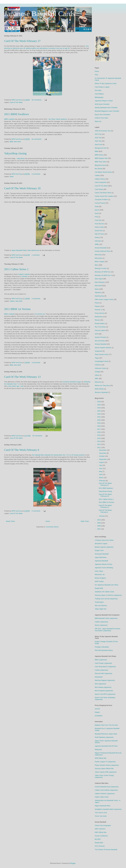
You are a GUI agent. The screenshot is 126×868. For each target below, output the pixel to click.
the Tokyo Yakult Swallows (58, 119)
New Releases (100, 282)
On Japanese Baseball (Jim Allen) (106, 585)
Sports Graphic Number (103, 348)
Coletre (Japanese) (101, 670)
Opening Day (99, 296)
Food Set (98, 220)
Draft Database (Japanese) (104, 737)
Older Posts (85, 521)
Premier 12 (99, 310)
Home (48, 521)
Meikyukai (98, 749)
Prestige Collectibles (102, 647)
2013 (99, 441)
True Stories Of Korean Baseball (106, 850)
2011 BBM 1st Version (17, 309)
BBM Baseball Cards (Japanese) (106, 618)
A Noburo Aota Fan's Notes (104, 540)
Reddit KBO (99, 843)
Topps (97, 358)
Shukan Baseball (101, 344)
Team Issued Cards (102, 354)
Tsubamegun (99, 602)
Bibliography (99, 97)
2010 (99, 520)
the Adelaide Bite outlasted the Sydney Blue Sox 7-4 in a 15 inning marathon (58, 455)
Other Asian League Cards (104, 299)
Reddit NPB (99, 588)
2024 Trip (98, 141)
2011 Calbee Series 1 (16, 269)
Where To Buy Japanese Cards (106, 83)
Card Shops (99, 189)
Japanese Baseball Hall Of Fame (106, 746)
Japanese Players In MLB (104, 101)
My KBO (98, 839)
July (101, 465)
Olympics (98, 292)
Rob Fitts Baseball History (104, 650)
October (102, 456)
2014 (99, 438)
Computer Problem (101, 200)
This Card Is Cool (101, 813)
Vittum (97, 375)
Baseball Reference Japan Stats (106, 734)
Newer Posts (10, 521)
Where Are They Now (102, 385)
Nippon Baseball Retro (103, 806)
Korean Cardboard (101, 836)
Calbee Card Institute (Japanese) (106, 790)
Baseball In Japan (101, 544)
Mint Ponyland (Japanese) (104, 691)
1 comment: (36, 255)
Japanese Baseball (101, 561)
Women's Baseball (101, 392)
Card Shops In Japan (102, 87)
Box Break (98, 169)
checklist (24, 276)
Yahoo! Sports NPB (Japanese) (106, 772)
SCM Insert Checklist (102, 104)
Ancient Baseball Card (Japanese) (107, 787)
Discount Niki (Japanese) (103, 673)
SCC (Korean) (100, 846)
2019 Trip (98, 138)
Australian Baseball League (72, 382)
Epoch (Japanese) (101, 625)
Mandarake (99, 677)
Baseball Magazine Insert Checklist (107, 111)
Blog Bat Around (100, 165)
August (102, 462)
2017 (99, 429)
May (101, 471)
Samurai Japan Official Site (104, 769)
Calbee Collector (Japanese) (105, 794)
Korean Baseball (100, 248)
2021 (99, 417)
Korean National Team (102, 251)
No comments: (37, 100)
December (103, 450)
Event (97, 213)
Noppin (97, 712)
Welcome (98, 382)
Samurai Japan (100, 330)
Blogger (73, 863)
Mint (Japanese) (100, 684)
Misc (96, 265)
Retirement (99, 317)
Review (97, 320)
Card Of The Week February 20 (22, 188)
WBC (97, 379)
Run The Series (100, 327)
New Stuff (17, 142)
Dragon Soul (99, 550)
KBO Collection (100, 829)
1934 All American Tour (103, 131)
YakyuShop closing (15, 153)
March (102, 478)
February (102, 481)
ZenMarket (99, 716)
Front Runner (99, 224)
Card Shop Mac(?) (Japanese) (105, 667)
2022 (99, 414)
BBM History (99, 155)
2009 (99, 523)
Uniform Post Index (101, 118)
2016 (99, 432)
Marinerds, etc (100, 574)
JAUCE (97, 709)
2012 (99, 444)
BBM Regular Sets (101, 158)
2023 (99, 411)
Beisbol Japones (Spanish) (104, 547)
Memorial (98, 255)
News (12, 177)
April (101, 474)
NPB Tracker (99, 581)
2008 (99, 526)
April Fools (98, 145)
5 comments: (36, 511)
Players (97, 306)
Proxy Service (100, 313)
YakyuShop (21, 158)
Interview (98, 241)
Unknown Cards (100, 368)
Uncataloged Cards (101, 361)
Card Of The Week (16, 102)
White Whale (99, 389)
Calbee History (100, 179)
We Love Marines (101, 606)
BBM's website (9, 119)
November (103, 453)
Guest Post (99, 231)
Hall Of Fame (99, 234)
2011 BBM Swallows (17, 114)
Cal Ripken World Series (103, 172)
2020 (99, 420)
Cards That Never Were (103, 193)
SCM (97, 334)
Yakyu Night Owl (100, 609)
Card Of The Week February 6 (22, 450)
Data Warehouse (33, 250)
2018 (99, 426)
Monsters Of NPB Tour (103, 272)
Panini (97, 303)
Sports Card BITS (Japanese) (105, 694)
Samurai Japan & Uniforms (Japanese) (108, 595)
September (103, 459)
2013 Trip (98, 134)
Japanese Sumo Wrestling (104, 568)
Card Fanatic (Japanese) (103, 663)
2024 (99, 408)
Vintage (97, 372)
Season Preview (100, 337)
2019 (99, 423)
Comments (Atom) (52, 527)
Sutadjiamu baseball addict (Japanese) (108, 809)
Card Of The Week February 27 (22, 41)
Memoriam (98, 258)
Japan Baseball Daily (19, 250)
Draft (96, 206)
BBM (11, 142)
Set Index (98, 90)
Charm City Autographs (103, 825)
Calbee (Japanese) (101, 622)
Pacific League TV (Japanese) (105, 762)
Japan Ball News (101, 557)
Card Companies (101, 182)
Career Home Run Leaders (104, 196)
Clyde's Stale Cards (102, 797)
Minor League (100, 262)
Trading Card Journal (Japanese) (106, 599)
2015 (99, 435)
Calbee (12, 301)
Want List (98, 121)
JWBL (97, 244)
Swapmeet (98, 351)
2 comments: (36, 299)
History (97, 237)
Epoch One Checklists (102, 115)
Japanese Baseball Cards (40, 14)
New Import (99, 279)
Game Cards (99, 227)
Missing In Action (101, 268)
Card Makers (99, 94)
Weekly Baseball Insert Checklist (106, 108)
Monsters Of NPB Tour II (103, 275)
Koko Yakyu (99, 571)
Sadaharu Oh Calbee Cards (104, 592)
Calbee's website (24, 274)
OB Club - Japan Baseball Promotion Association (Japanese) (108, 630)
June (101, 468)
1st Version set (40, 314)
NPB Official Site (101, 758)
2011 (99, 447)
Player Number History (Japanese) (107, 765)
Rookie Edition (100, 323)
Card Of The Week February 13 (22, 377)
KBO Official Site (101, 832)
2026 (99, 402)
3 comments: (36, 174)
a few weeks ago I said (15, 386)
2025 (99, 405)
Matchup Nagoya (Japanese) (105, 680)
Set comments (100, 341)
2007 (99, 529)
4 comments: (36, 362)
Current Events (100, 203)
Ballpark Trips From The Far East (106, 725)
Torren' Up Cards (101, 816)
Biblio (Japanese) (101, 660)
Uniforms (98, 365)
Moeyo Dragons (100, 578)
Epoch (97, 210)
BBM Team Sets (100, 162)
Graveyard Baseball (102, 554)
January (102, 516)
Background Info (100, 148)
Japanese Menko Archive (103, 564)
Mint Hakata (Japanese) (103, 687)
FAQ (96, 75)
